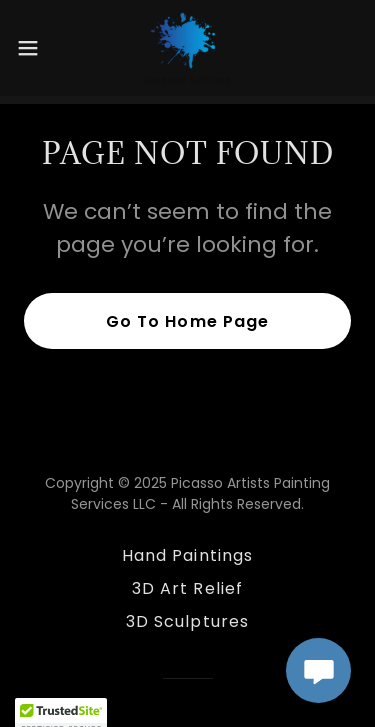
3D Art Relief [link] (187, 588)
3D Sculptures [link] (187, 621)
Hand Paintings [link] (187, 555)
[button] (35, 48)
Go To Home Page (187, 321)
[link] (187, 48)
